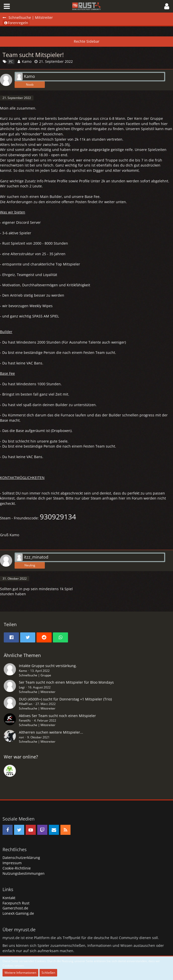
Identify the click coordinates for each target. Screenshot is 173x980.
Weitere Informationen (20, 973)
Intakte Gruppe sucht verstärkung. (48, 666)
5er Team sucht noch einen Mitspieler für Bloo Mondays (66, 682)
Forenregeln (16, 23)
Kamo (27, 61)
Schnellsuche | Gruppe (35, 675)
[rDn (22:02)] (10, 771)
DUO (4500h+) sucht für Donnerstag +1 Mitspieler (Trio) (65, 699)
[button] (7, 6)
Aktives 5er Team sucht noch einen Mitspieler (57, 716)
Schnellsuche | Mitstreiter (37, 692)
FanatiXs (25, 720)
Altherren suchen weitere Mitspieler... (51, 732)
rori (21, 737)
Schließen (48, 973)
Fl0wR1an (26, 704)
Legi (22, 687)
